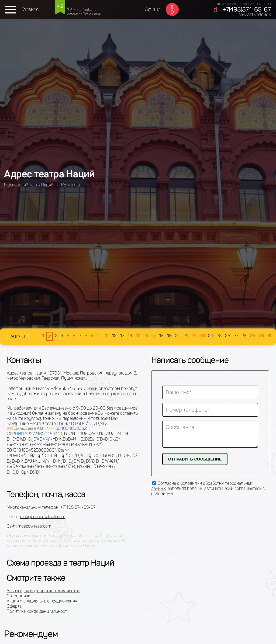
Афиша (153, 9)
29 (253, 336)
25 (219, 336)
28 (244, 336)
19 (169, 336)
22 (194, 336)
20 (178, 336)
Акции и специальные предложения (42, 601)
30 (261, 336)
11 (107, 336)
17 (153, 336)
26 (228, 336)
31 (270, 336)
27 (236, 336)
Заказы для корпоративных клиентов (44, 591)
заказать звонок (255, 14)
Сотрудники (19, 596)
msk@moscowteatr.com (43, 517)
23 (202, 336)
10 (99, 336)
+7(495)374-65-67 (247, 10)
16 (146, 336)
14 (130, 336)
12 (114, 336)
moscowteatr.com (34, 526)
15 (138, 336)
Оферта (14, 606)
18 (161, 336)
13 (122, 336)
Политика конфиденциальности (38, 611)
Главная (30, 9)
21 (186, 336)
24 (211, 336)
